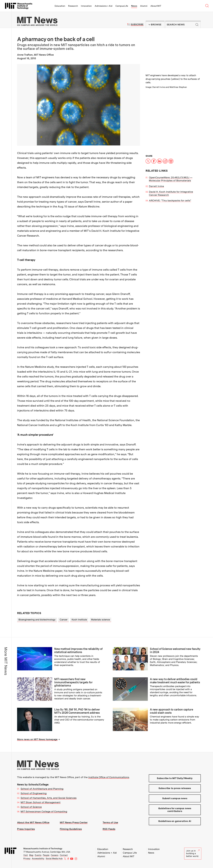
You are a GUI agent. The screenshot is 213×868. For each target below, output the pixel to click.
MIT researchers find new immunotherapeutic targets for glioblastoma (73, 682)
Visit (26, 855)
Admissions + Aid (104, 6)
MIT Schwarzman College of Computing (44, 811)
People (46, 855)
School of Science (31, 807)
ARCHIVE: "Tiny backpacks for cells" (170, 200)
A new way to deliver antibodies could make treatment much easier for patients (175, 681)
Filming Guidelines (71, 829)
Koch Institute (79, 620)
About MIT (156, 6)
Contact (64, 855)
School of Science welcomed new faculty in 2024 (175, 650)
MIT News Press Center (74, 822)
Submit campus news (175, 798)
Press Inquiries (26, 829)
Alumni (144, 6)
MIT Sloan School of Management (41, 802)
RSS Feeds (109, 829)
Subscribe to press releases (175, 788)
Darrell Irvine (156, 186)
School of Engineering (34, 793)
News (134, 6)
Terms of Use (110, 822)
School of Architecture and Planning (42, 789)
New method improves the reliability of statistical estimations (78, 650)
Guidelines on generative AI (175, 821)
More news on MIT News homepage (37, 739)
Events (38, 855)
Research (73, 6)
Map (31, 855)
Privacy (27, 859)
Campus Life (122, 6)
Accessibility (38, 859)
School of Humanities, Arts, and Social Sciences (49, 798)
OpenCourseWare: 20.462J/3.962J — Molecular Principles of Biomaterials (171, 179)
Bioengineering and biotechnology (37, 620)
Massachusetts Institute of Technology (43, 849)
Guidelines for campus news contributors (175, 810)
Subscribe (137, 24)
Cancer (64, 620)
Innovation (86, 6)
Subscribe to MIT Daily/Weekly (175, 778)
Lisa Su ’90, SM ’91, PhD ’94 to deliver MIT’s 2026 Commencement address (77, 711)
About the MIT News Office (33, 822)
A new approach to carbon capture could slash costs (171, 711)
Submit (197, 25)
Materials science (100, 620)
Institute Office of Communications (109, 777)
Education (60, 6)
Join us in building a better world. (193, 853)
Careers (55, 855)
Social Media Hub (54, 859)
